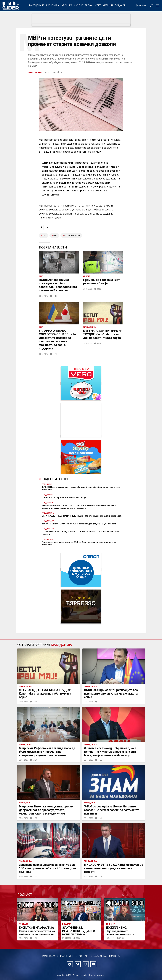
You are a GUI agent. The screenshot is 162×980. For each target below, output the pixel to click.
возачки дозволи (72, 235)
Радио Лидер (10, 5)
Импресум (49, 956)
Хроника (67, 5)
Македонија (37, 5)
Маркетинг (67, 956)
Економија (53, 5)
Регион (89, 5)
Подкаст (120, 5)
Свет (98, 5)
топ (44, 235)
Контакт (84, 956)
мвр (55, 235)
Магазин (108, 5)
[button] (12, 919)
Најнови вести (55, 479)
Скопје (78, 5)
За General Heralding (107, 956)
